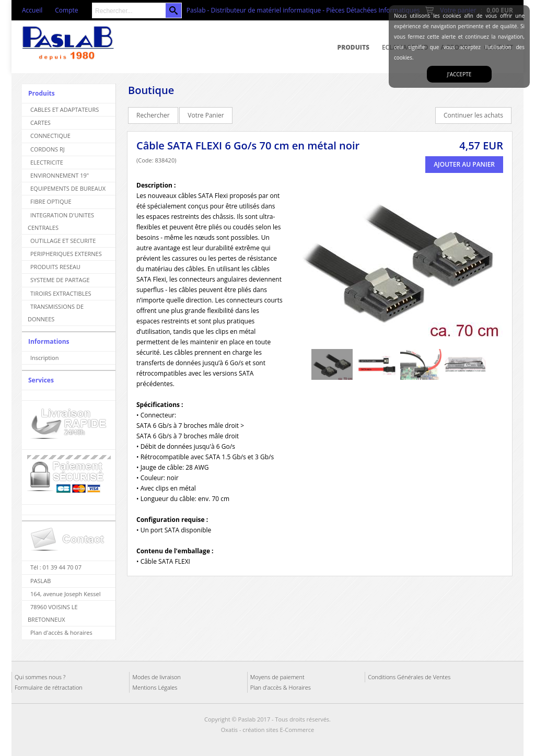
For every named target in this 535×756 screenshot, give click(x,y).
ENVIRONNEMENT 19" (60, 175)
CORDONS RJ (48, 149)
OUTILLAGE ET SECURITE (63, 241)
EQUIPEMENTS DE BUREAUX (68, 188)
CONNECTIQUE (50, 136)
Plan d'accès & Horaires (281, 687)
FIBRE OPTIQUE (51, 201)
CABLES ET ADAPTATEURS (65, 109)
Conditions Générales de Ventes (409, 677)
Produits (353, 47)
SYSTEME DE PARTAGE (60, 280)
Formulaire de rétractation (49, 687)
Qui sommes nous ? (40, 677)
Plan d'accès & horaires (61, 632)
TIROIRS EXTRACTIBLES (61, 293)
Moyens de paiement (277, 677)
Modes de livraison (156, 677)
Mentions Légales (155, 687)
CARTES (40, 123)
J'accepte (459, 74)
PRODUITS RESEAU (55, 267)
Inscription (44, 358)
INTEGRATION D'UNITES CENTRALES (61, 221)
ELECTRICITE (47, 162)
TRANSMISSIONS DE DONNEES (56, 313)
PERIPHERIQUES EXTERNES (66, 254)
